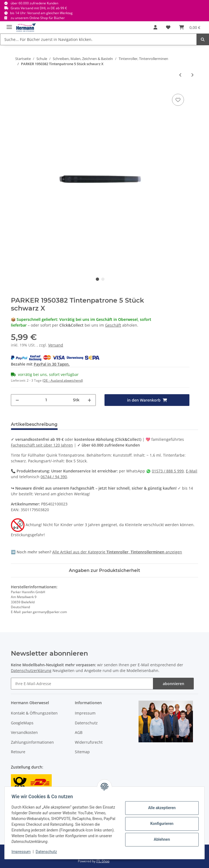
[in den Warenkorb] (147, 400)
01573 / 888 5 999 (168, 471)
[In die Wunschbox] (178, 100)
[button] (155, 27)
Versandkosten (24, 732)
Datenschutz (86, 723)
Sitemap (82, 752)
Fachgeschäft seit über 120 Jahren (42, 445)
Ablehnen (160, 839)
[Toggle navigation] (9, 25)
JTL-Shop (103, 861)
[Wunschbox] (168, 27)
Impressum (85, 713)
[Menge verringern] (17, 400)
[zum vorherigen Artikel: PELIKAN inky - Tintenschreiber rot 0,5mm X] (181, 75)
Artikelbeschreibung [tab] (34, 424)
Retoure (18, 752)
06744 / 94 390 (54, 477)
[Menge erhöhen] (89, 400)
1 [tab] (97, 279)
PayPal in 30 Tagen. (52, 364)
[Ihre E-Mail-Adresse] (82, 684)
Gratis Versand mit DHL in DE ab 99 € (39, 8)
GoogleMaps (22, 723)
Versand (56, 345)
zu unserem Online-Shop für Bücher (38, 18)
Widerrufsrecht (89, 742)
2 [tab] (103, 279)
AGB (79, 732)
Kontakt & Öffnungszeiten (34, 713)
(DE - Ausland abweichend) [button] (63, 380)
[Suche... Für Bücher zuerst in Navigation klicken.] (98, 39)
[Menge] (46, 400)
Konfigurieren (160, 824)
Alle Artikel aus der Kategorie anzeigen (117, 552)
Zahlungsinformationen (32, 742)
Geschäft (113, 325)
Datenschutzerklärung (31, 670)
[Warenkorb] (190, 27)
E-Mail (192, 471)
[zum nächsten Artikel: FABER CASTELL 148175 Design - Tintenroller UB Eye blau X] (192, 75)
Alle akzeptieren (160, 808)
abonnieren (173, 684)
